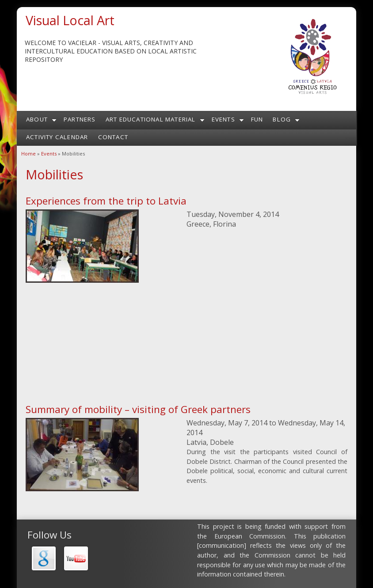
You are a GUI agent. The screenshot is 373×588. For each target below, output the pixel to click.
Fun (257, 119)
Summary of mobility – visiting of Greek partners (138, 409)
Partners (80, 119)
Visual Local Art (70, 20)
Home (29, 154)
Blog (282, 119)
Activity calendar (57, 137)
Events (223, 119)
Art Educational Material (151, 119)
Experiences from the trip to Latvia (106, 201)
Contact (113, 137)
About (37, 119)
